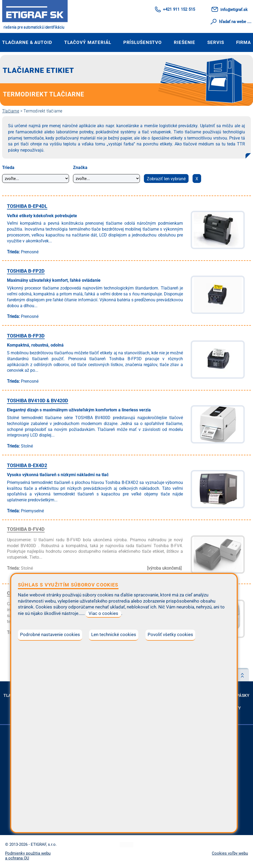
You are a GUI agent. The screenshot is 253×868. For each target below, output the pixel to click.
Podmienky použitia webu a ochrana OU (28, 856)
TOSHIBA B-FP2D (26, 271)
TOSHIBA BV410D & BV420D (38, 401)
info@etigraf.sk (234, 10)
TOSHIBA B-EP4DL (27, 206)
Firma (244, 42)
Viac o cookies (103, 613)
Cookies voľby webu (230, 853)
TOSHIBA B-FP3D (26, 336)
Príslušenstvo (143, 42)
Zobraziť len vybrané (166, 179)
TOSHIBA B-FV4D (26, 529)
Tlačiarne (11, 111)
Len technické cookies (114, 635)
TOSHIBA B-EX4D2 (27, 465)
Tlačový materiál (88, 42)
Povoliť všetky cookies (170, 635)
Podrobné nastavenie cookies (50, 635)
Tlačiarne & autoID (27, 42)
